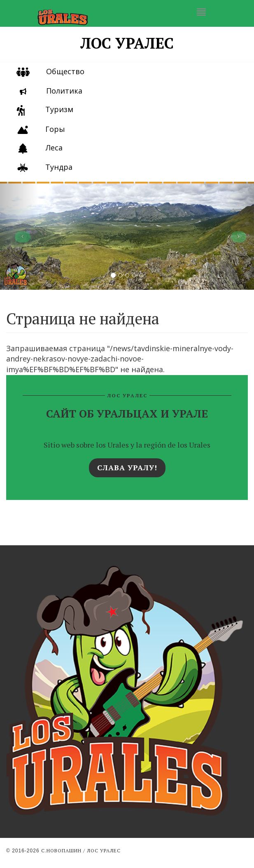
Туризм (59, 109)
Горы (55, 129)
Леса (54, 148)
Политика (64, 91)
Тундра (59, 167)
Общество (65, 71)
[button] (19, 236)
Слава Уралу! (127, 467)
